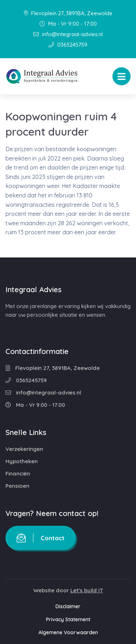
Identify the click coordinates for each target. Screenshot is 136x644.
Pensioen (17, 486)
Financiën (18, 474)
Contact (41, 538)
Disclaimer (68, 606)
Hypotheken (22, 461)
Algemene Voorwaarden (68, 632)
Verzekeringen (24, 449)
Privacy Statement (68, 619)
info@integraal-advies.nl (68, 34)
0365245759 (68, 45)
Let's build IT (87, 590)
